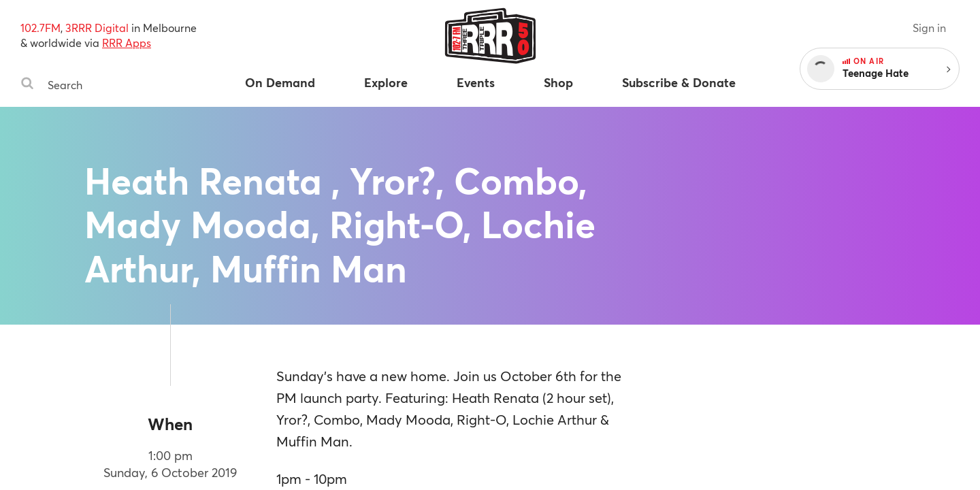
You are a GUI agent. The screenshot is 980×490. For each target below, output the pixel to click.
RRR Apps (127, 43)
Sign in (929, 28)
